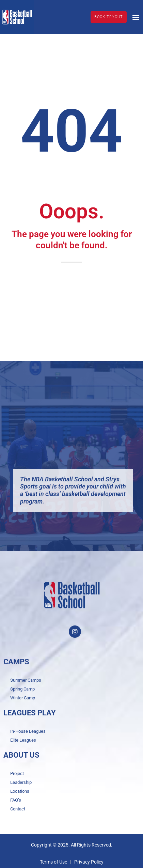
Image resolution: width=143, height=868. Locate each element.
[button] (136, 17)
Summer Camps (26, 680)
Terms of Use (53, 862)
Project (17, 773)
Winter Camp (23, 698)
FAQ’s (16, 800)
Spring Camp (22, 689)
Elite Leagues (23, 740)
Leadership (21, 782)
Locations (20, 791)
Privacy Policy (89, 862)
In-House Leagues (28, 731)
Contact (18, 809)
